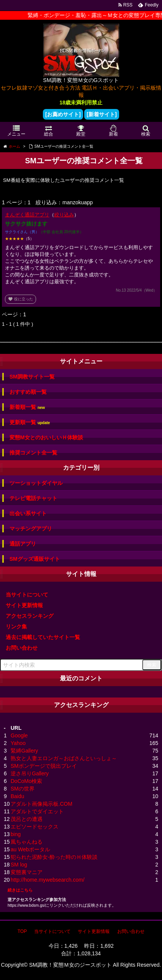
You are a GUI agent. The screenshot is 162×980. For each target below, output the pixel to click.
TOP (22, 931)
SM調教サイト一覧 (32, 377)
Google (19, 735)
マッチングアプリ (31, 529)
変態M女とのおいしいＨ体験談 (46, 437)
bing (16, 834)
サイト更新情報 (24, 605)
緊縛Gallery (24, 751)
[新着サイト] (101, 114)
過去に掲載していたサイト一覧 (43, 637)
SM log (19, 865)
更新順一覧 (30, 422)
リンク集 (16, 627)
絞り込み (64, 215)
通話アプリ (23, 544)
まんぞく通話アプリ (27, 215)
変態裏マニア (27, 872)
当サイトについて (27, 595)
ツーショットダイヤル (36, 483)
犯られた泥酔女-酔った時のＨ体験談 (54, 857)
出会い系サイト (28, 513)
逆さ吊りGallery (30, 773)
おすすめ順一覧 (28, 392)
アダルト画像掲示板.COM (42, 804)
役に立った (20, 299)
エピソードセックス (35, 827)
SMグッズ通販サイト (35, 559)
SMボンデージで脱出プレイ (44, 766)
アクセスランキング (30, 616)
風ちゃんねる (27, 842)
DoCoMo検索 (26, 781)
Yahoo (18, 743)
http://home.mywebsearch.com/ (48, 880)
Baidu (17, 796)
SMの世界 (23, 789)
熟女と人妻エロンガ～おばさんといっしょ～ (64, 758)
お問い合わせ (22, 648)
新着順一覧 (27, 407)
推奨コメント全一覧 (33, 453)
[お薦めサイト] (63, 114)
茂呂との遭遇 (27, 819)
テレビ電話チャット (33, 498)
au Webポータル (30, 849)
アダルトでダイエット (37, 811)
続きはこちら (20, 890)
